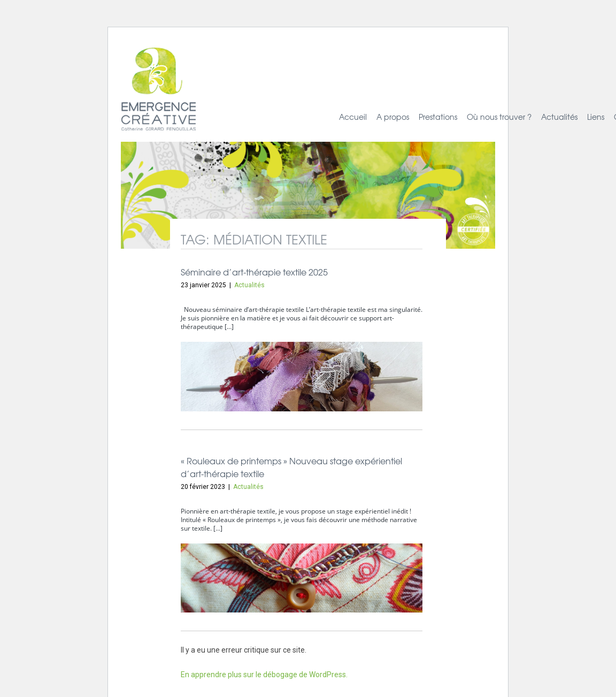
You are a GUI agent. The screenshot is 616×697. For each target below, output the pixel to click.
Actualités (559, 117)
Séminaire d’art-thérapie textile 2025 (254, 272)
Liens (596, 117)
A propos (393, 117)
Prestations (438, 117)
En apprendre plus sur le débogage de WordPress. (264, 675)
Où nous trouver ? (499, 117)
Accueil (353, 117)
